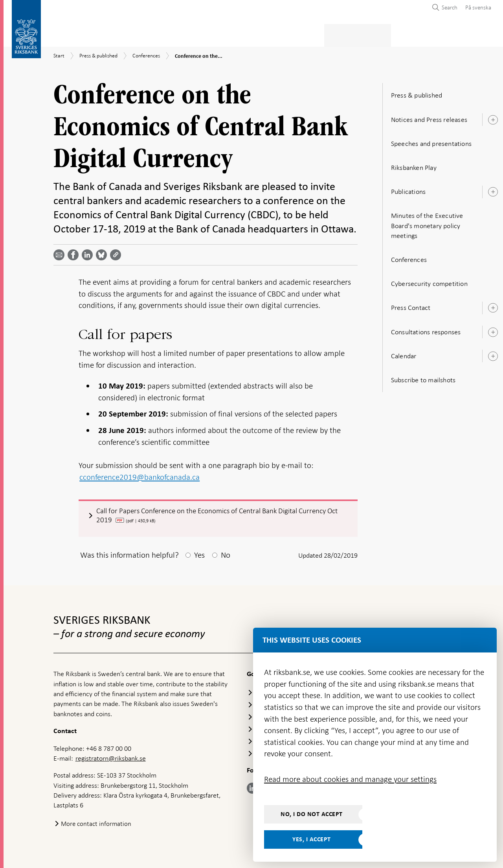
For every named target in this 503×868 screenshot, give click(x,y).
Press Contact (411, 306)
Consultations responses (426, 330)
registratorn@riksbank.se (111, 758)
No (226, 555)
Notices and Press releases (429, 117)
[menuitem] (476, 7)
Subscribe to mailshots (423, 378)
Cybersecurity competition (429, 281)
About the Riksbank (435, 34)
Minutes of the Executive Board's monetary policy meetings (427, 223)
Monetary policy (190, 34)
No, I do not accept (312, 814)
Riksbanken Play (414, 165)
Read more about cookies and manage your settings (350, 779)
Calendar (404, 354)
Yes (199, 555)
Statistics (69, 34)
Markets (313, 34)
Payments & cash (124, 34)
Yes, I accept (312, 839)
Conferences (409, 257)
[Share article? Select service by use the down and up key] (89, 252)
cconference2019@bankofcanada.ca (140, 475)
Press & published (365, 34)
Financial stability (258, 34)
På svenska (478, 7)
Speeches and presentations (431, 141)
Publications (408, 189)
